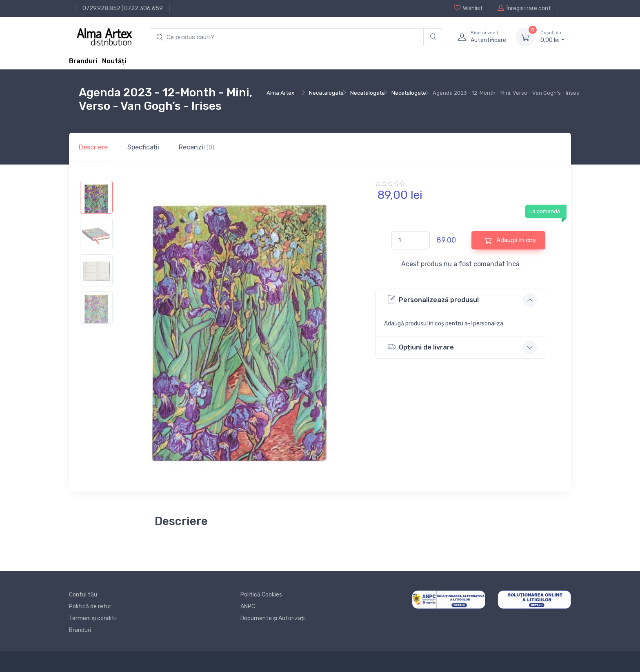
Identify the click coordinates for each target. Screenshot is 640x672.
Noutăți (114, 61)
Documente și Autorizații (273, 618)
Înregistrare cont (524, 8)
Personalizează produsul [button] (433, 299)
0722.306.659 (143, 8)
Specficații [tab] (143, 147)
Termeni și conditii (93, 618)
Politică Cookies (261, 595)
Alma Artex (280, 93)
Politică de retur (90, 606)
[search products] (287, 37)
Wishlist (468, 8)
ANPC (248, 606)
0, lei (552, 37)
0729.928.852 (101, 8)
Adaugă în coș (510, 240)
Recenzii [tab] (197, 147)
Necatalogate (326, 93)
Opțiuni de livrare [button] (421, 347)
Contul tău (83, 595)
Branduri (83, 61)
